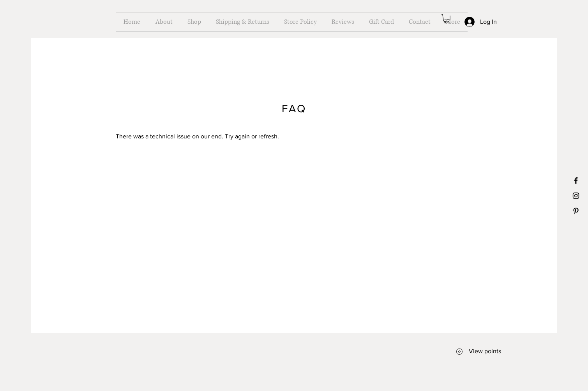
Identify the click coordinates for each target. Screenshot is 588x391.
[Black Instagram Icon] (576, 196)
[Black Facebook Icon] (576, 180)
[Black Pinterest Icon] (576, 211)
